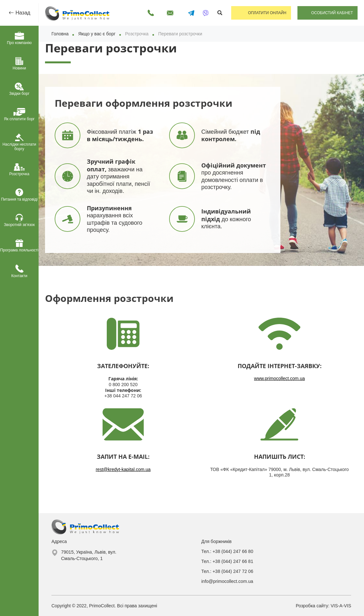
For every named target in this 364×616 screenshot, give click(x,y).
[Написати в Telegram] (189, 13)
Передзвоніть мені (149, 13)
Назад (22, 13)
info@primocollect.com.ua (227, 581)
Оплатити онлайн (266, 13)
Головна (60, 34)
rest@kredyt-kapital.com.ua (123, 469)
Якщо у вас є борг (97, 34)
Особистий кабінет (332, 13)
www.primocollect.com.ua (279, 378)
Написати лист (168, 13)
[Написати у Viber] (204, 13)
